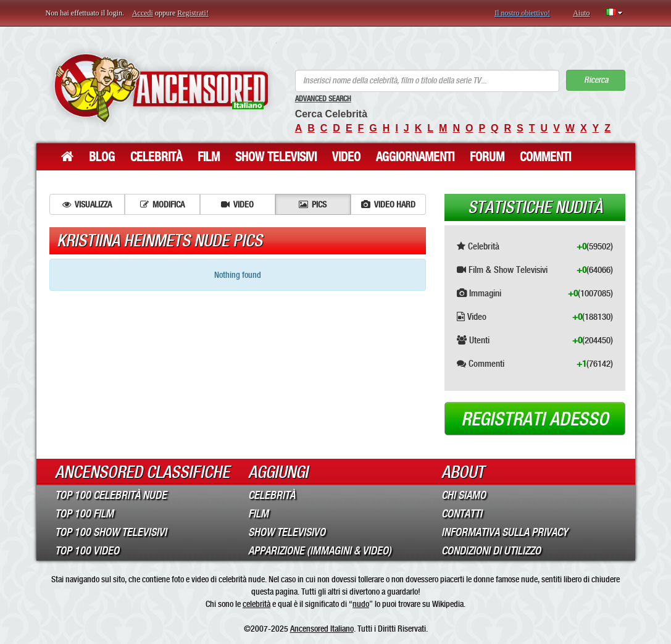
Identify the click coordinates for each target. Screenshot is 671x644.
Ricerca (596, 80)
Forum (487, 157)
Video (346, 157)
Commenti (545, 157)
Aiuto (581, 13)
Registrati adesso (535, 419)
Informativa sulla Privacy (505, 532)
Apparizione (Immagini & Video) (320, 551)
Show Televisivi (276, 157)
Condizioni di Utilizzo (491, 551)
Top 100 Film (84, 514)
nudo (361, 604)
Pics (313, 204)
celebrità (256, 604)
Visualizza (87, 204)
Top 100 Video (87, 551)
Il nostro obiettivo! (522, 13)
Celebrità (156, 157)
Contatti (462, 514)
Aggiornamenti (415, 157)
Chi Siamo (464, 495)
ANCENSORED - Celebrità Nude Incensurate (161, 88)
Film (209, 157)
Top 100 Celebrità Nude (111, 495)
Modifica (162, 204)
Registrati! (193, 13)
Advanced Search (323, 99)
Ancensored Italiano (322, 629)
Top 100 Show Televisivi (111, 532)
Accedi (143, 13)
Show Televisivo (287, 532)
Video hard (388, 204)
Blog (102, 157)
